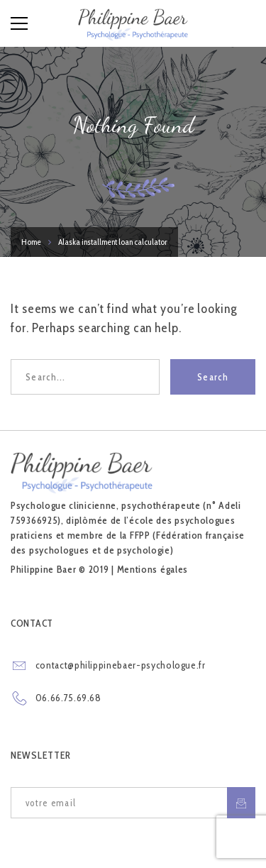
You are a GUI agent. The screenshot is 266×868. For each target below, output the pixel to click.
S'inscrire (241, 803)
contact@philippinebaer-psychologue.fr (121, 665)
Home (31, 242)
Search (213, 377)
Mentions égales (153, 569)
